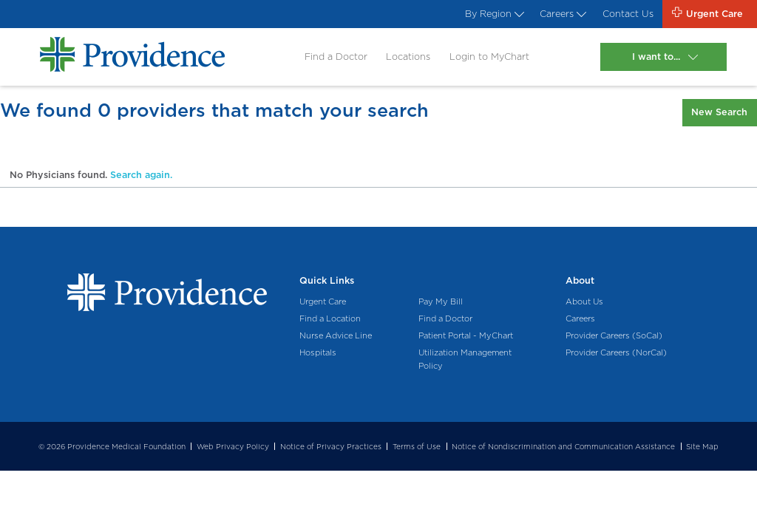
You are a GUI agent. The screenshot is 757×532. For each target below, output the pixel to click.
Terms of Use (417, 446)
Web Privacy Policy (233, 446)
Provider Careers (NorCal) (616, 352)
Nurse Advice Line (336, 335)
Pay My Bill (441, 301)
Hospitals (318, 352)
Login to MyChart (489, 57)
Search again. (141, 175)
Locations (408, 57)
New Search (719, 112)
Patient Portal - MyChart (466, 335)
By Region (493, 14)
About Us (584, 301)
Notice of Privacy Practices (331, 446)
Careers (561, 14)
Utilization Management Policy (465, 359)
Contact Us (628, 14)
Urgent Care (323, 301)
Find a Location (330, 318)
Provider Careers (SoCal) (614, 335)
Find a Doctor (336, 57)
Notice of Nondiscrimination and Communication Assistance (563, 446)
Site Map (702, 446)
